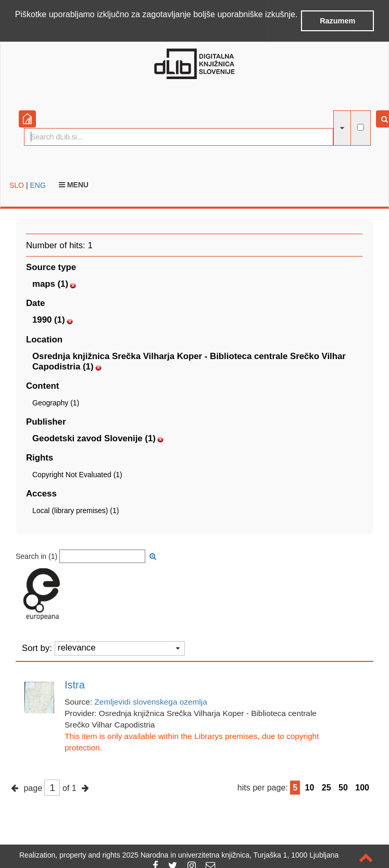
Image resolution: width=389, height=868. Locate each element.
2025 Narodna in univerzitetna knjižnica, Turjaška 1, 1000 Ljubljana (231, 855)
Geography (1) (56, 402)
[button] (17, 28)
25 (327, 787)
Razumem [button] (337, 21)
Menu (74, 184)
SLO (17, 184)
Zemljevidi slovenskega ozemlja (150, 701)
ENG (37, 184)
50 (343, 787)
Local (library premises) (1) (76, 510)
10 (310, 787)
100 (362, 787)
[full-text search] (361, 127)
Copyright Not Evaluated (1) (77, 474)
